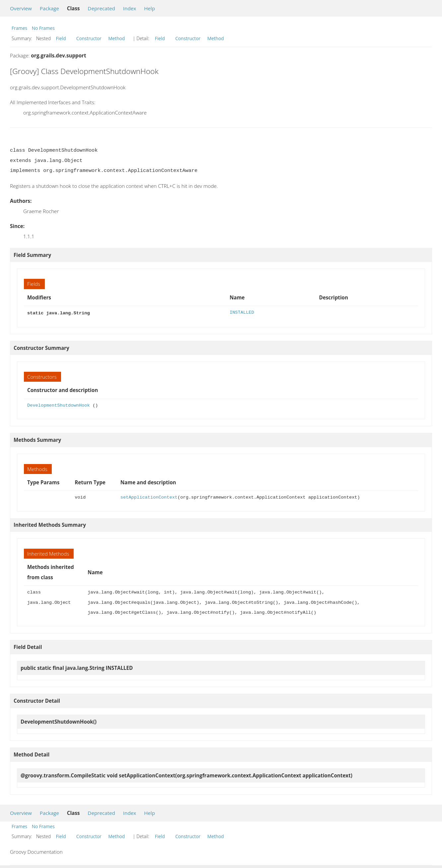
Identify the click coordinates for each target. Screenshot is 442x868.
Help (149, 8)
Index (130, 8)
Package (49, 8)
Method (116, 38)
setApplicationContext (149, 497)
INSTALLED (242, 313)
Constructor (89, 38)
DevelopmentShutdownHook (59, 405)
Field (61, 38)
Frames (19, 28)
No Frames (43, 28)
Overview (21, 8)
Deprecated (101, 8)
